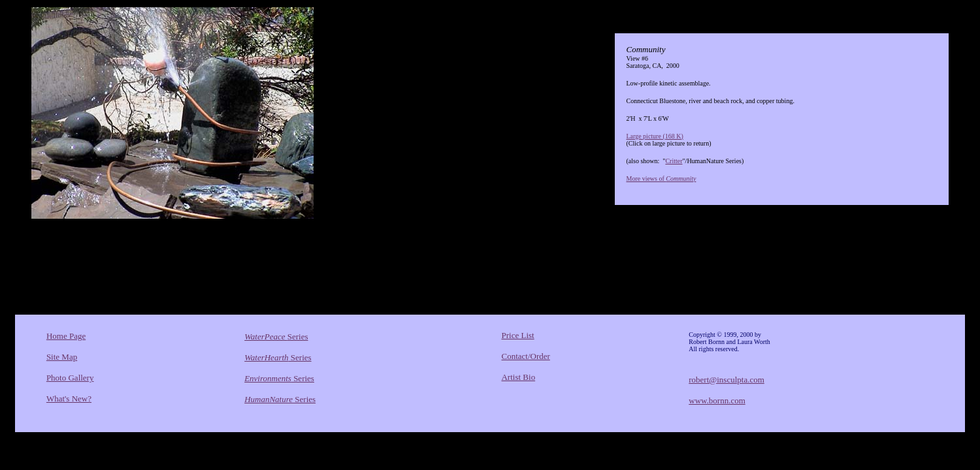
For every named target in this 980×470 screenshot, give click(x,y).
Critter (674, 161)
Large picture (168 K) (654, 136)
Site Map (62, 357)
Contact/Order (525, 356)
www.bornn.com (717, 400)
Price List (517, 335)
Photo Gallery (70, 378)
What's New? (69, 399)
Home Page (66, 336)
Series (276, 337)
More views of (661, 179)
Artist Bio (518, 377)
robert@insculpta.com (727, 380)
